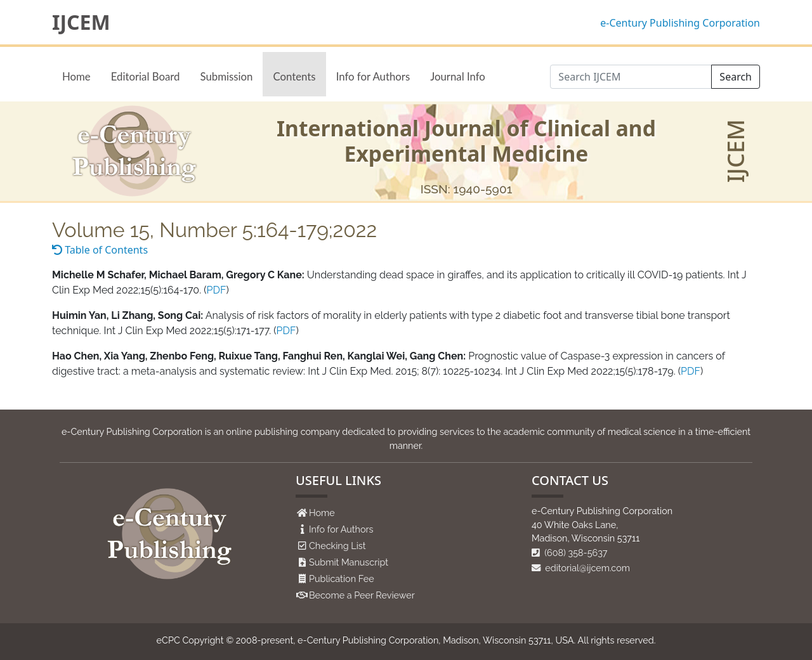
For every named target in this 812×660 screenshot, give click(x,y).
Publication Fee (342, 579)
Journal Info (458, 76)
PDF (217, 290)
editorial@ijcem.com (581, 568)
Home (76, 76)
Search (736, 77)
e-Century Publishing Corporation (680, 23)
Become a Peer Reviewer (362, 595)
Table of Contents (100, 250)
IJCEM (81, 22)
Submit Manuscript (349, 562)
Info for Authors (373, 76)
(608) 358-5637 (570, 553)
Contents (294, 76)
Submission (226, 76)
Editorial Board (146, 76)
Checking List (337, 546)
